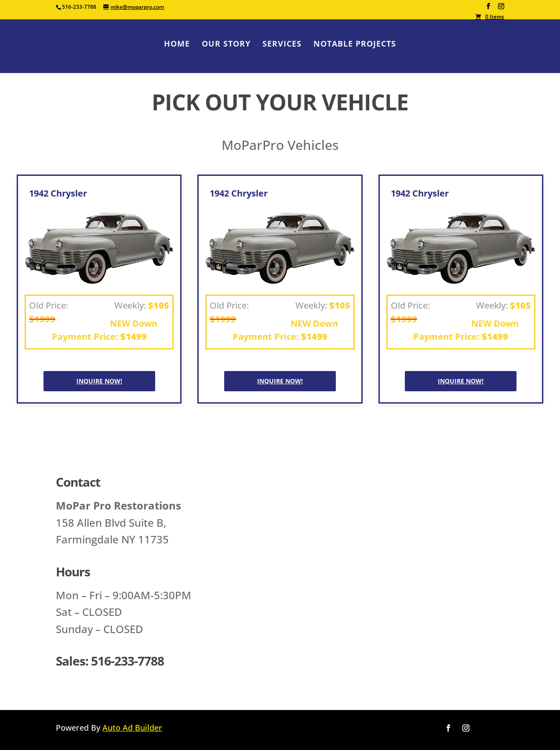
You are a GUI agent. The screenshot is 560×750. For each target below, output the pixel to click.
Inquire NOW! (99, 381)
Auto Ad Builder (132, 728)
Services (282, 45)
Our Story (226, 45)
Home (177, 45)
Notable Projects (355, 45)
